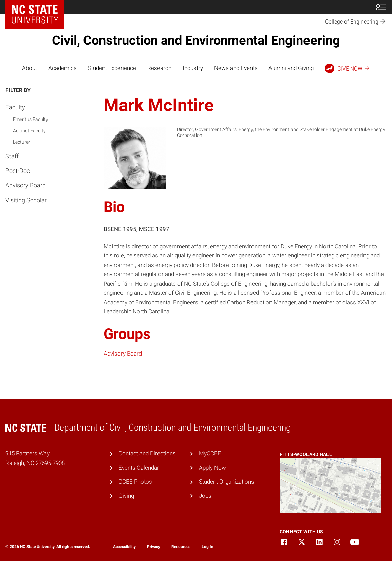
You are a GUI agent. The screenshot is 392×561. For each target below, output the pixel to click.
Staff (12, 156)
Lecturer (22, 142)
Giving (126, 496)
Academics (62, 68)
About (30, 68)
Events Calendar (139, 468)
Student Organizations (227, 482)
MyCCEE (210, 453)
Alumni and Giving (291, 68)
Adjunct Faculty (29, 131)
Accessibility (124, 547)
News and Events (236, 68)
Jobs (205, 496)
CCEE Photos (135, 482)
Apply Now (212, 468)
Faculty (15, 107)
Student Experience (112, 68)
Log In (208, 547)
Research (159, 68)
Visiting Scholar (26, 200)
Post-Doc (18, 171)
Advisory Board (26, 185)
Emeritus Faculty (31, 119)
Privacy (154, 547)
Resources (181, 547)
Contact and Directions (147, 453)
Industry (193, 68)
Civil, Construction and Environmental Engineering (196, 40)
